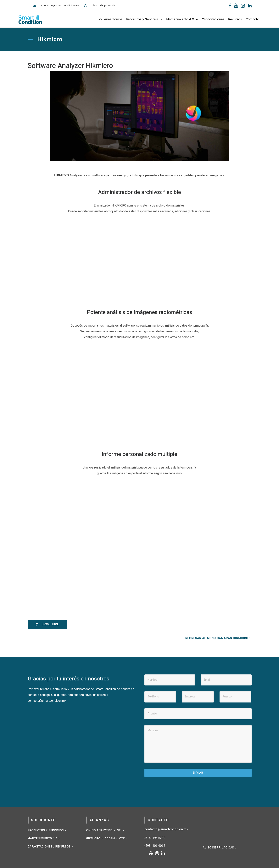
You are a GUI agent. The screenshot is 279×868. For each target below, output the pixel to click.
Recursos (226, 19)
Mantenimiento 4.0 (171, 19)
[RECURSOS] (64, 846)
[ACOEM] (111, 838)
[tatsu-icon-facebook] (230, 6)
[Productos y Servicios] (47, 830)
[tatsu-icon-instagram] (158, 852)
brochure (47, 624)
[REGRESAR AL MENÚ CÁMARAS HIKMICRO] (218, 637)
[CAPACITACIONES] (42, 846)
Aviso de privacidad (105, 6)
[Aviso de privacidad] (220, 847)
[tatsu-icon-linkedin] (250, 6)
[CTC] (124, 838)
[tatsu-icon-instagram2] (243, 6)
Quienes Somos (101, 19)
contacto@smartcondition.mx (60, 6)
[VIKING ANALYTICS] (101, 830)
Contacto (243, 19)
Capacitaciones (204, 19)
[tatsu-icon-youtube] (236, 6)
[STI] (121, 830)
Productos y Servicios (133, 19)
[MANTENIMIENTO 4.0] (44, 838)
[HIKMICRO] (95, 838)
